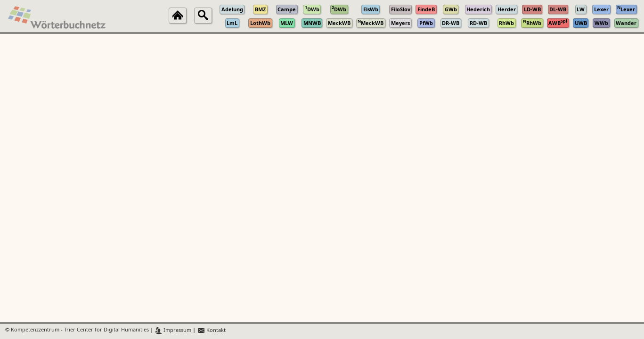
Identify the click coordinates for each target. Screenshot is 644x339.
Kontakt (211, 330)
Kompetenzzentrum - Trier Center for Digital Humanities (80, 330)
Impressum (173, 330)
